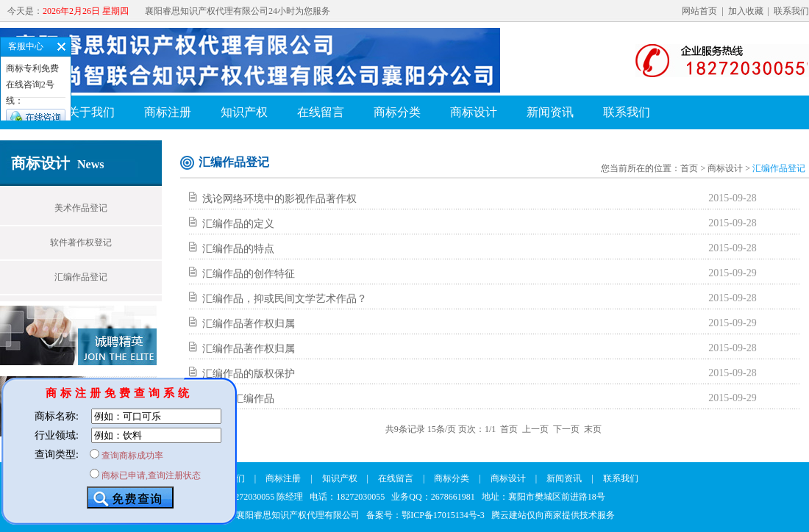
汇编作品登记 (81, 277)
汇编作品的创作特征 (249, 274)
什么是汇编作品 (238, 399)
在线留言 (321, 112)
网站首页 (699, 11)
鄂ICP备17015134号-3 (443, 515)
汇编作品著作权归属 (249, 324)
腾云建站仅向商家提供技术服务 (553, 515)
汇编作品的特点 (238, 249)
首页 (689, 168)
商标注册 (168, 112)
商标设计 (474, 112)
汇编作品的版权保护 (249, 374)
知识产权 (244, 112)
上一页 (535, 429)
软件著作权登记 (81, 242)
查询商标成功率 (132, 456)
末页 (593, 429)
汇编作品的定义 (238, 224)
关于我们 (91, 112)
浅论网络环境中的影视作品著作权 (279, 199)
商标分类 (397, 112)
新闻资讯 (550, 112)
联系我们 (791, 11)
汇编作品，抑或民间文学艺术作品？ (285, 299)
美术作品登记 (81, 208)
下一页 (566, 429)
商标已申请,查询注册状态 (151, 475)
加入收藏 (746, 11)
